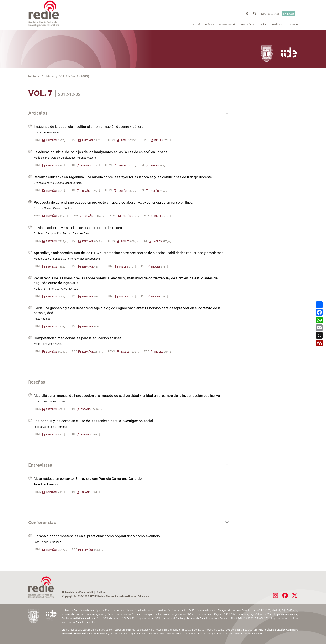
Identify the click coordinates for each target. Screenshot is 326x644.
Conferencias (42, 522)
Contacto (293, 24)
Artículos (38, 113)
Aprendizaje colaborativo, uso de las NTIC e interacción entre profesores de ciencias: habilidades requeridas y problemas (129, 253)
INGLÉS (130, 140)
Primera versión (227, 24)
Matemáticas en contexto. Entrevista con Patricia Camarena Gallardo (88, 479)
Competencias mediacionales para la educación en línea (78, 338)
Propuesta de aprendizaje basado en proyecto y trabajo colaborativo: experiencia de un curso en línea (113, 202)
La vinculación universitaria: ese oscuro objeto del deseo (78, 228)
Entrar (288, 14)
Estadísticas (277, 24)
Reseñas (37, 382)
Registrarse (270, 14)
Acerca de (246, 24)
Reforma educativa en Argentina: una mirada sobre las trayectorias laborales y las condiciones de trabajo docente (123, 177)
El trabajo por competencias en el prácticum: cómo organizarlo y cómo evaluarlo (97, 536)
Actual (196, 24)
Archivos (209, 24)
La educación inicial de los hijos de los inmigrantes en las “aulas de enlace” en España (101, 152)
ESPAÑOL (57, 140)
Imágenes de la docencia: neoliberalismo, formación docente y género (89, 127)
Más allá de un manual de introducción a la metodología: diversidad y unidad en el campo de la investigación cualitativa (127, 396)
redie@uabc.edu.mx (84, 618)
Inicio (32, 76)
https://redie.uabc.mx (286, 614)
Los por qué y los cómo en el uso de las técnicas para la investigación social (93, 421)
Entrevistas (40, 465)
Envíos (262, 24)
